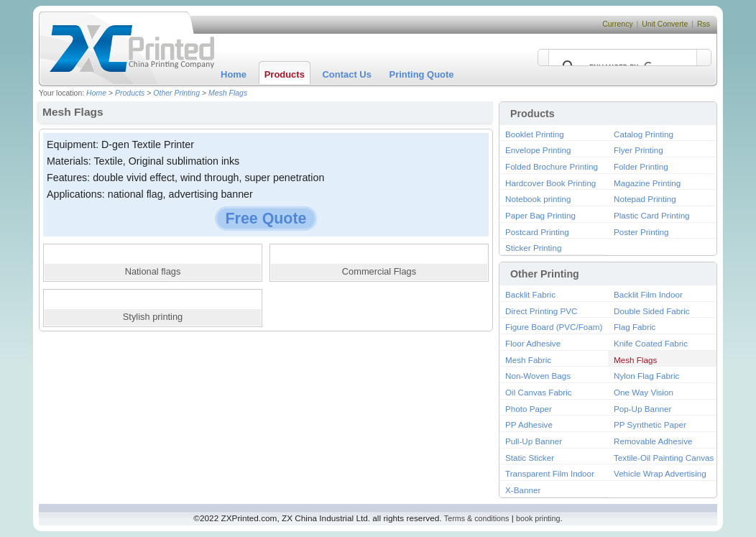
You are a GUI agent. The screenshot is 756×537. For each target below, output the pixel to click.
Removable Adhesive (653, 441)
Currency (618, 24)
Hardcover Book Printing (550, 183)
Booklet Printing (535, 134)
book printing (538, 518)
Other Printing (176, 93)
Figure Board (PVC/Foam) (554, 327)
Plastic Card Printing (652, 215)
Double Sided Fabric (652, 311)
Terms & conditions (477, 518)
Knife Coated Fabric (651, 343)
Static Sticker (530, 458)
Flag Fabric (635, 327)
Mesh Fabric (528, 360)
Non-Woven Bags (538, 376)
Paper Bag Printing (540, 215)
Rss (704, 24)
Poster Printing (641, 232)
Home (234, 74)
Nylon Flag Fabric (646, 376)
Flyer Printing (639, 150)
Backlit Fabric (530, 294)
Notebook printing (538, 199)
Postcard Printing (537, 232)
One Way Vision (644, 392)
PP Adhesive (529, 424)
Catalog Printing (644, 134)
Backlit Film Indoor (648, 294)
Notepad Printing (645, 199)
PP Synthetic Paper (650, 424)
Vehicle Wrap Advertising (660, 473)
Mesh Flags (228, 93)
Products (285, 74)
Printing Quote (422, 74)
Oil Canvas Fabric (539, 392)
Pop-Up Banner (642, 409)
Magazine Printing (647, 183)
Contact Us (347, 74)
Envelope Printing (538, 150)
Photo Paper (529, 409)
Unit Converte (665, 24)
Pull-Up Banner (534, 441)
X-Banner (523, 490)
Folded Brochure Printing (552, 166)
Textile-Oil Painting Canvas (664, 458)
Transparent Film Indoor (550, 473)
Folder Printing (641, 166)
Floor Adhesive (533, 343)
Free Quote (266, 219)
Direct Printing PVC (541, 311)
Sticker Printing (533, 248)
